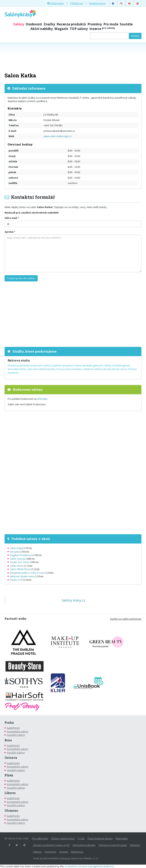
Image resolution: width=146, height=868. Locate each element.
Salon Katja (16, 548)
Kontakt (64, 852)
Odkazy (37, 852)
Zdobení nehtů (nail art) (97, 369)
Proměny (95, 24)
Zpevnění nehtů (17, 369)
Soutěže (126, 24)
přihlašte (42, 399)
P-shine (77, 365)
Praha (9, 723)
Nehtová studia (19, 360)
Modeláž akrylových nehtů (35, 365)
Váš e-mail (11, 218)
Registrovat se (97, 3)
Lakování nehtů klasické (41, 369)
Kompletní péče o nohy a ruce (27, 573)
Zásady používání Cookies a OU (51, 845)
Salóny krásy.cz (73, 600)
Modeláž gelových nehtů (97, 365)
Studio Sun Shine (20, 562)
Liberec (10, 793)
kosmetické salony (18, 731)
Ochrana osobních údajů (113, 845)
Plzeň (9, 775)
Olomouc (11, 811)
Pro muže (111, 24)
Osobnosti (34, 24)
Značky (49, 24)
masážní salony (16, 735)
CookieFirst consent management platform (89, 866)
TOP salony (79, 29)
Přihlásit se (77, 3)
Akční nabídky (42, 29)
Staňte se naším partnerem (126, 619)
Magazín (61, 29)
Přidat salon (56, 3)
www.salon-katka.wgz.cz (58, 136)
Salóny (19, 24)
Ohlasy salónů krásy (63, 838)
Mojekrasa (77, 852)
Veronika (15, 552)
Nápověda (122, 838)
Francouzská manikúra (69, 369)
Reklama (135, 845)
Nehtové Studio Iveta (22, 576)
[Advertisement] (73, 57)
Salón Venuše (18, 559)
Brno (8, 740)
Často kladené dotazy (100, 838)
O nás (81, 838)
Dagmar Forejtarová (21, 555)
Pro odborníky (40, 838)
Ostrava (11, 758)
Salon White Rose (20, 569)
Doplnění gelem (121, 365)
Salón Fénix (17, 566)
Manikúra (13, 365)
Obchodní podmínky (84, 845)
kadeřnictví (13, 728)
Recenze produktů (71, 24)
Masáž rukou (119, 369)
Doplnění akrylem (61, 365)
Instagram (50, 852)
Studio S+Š (16, 580)
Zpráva (9, 232)
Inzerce (102, 29)
